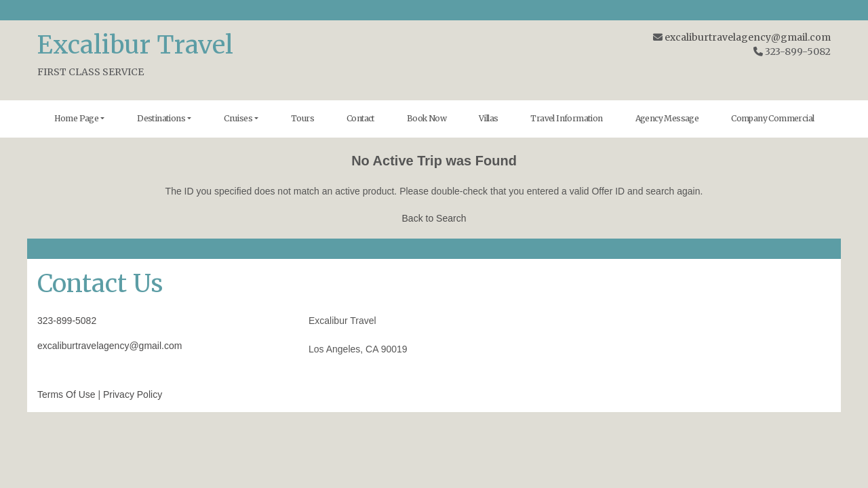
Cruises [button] (238, 118)
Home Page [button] (77, 118)
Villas (488, 118)
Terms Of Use (66, 394)
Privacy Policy (133, 394)
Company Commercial (772, 118)
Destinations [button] (161, 118)
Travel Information (566, 118)
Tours (302, 118)
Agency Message (667, 118)
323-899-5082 (67, 321)
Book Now (427, 118)
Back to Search (434, 218)
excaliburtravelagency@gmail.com (748, 37)
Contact (360, 118)
